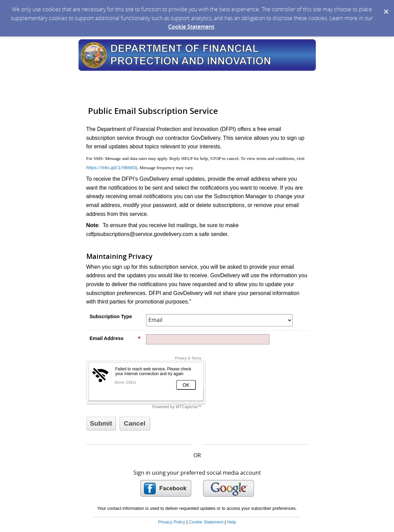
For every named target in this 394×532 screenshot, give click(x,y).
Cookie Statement (191, 27)
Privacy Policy (172, 522)
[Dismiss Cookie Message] (385, 6)
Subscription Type (111, 316)
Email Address (115, 338)
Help (231, 522)
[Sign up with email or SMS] (101, 424)
